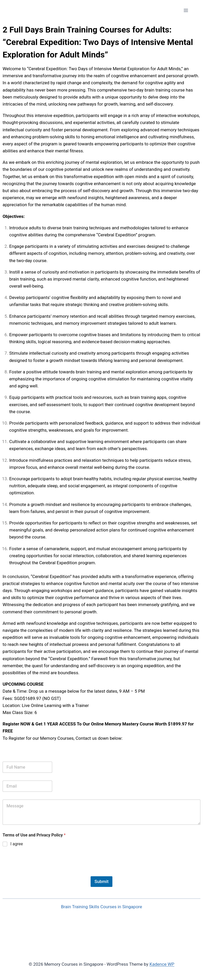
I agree (17, 844)
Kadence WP (162, 964)
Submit (102, 881)
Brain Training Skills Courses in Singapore (102, 907)
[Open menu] (186, 10)
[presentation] (42, 873)
